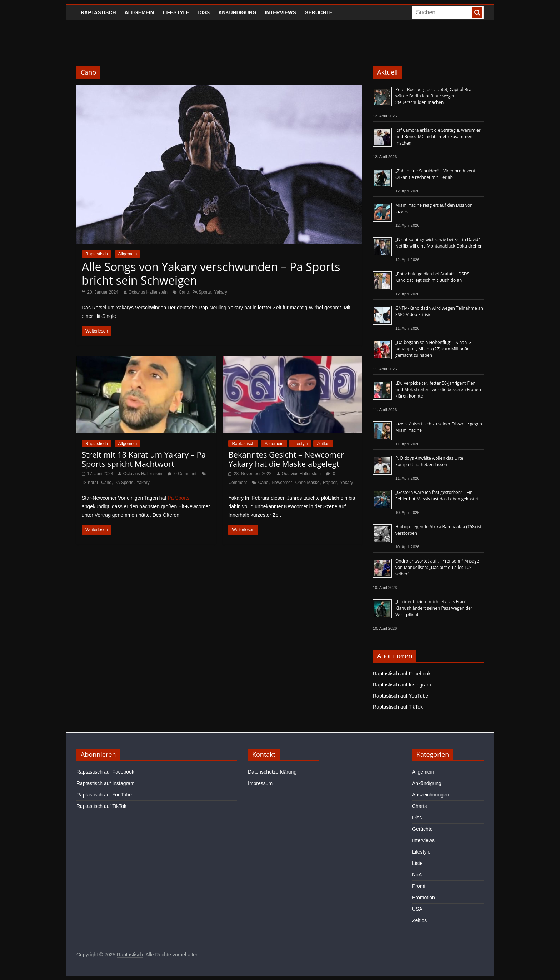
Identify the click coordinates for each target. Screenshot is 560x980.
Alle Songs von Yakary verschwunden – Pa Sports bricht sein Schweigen (211, 273)
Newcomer (282, 482)
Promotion (424, 897)
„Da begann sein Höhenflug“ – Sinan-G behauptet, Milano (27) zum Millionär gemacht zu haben (433, 349)
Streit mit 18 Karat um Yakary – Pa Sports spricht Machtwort (144, 459)
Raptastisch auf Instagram (402, 685)
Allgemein (139, 12)
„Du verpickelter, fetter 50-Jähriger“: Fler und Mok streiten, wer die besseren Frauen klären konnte (438, 389)
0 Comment (182, 474)
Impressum (260, 783)
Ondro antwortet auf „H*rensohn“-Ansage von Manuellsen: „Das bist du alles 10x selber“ (437, 567)
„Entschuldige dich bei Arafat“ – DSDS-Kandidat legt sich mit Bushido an (433, 277)
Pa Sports (178, 498)
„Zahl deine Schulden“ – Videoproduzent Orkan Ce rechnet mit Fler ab (435, 174)
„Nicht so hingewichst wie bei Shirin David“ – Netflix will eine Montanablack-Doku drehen (439, 243)
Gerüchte (319, 12)
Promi (419, 886)
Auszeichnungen (431, 795)
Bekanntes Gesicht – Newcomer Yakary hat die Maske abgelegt (286, 459)
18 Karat (90, 482)
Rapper (330, 482)
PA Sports (201, 292)
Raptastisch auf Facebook (402, 674)
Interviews (281, 12)
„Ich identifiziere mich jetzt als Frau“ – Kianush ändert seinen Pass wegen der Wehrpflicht (434, 608)
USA (417, 909)
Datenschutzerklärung (272, 772)
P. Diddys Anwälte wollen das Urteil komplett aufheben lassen (430, 461)
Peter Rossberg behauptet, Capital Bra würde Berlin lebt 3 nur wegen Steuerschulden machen (433, 96)
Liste (417, 863)
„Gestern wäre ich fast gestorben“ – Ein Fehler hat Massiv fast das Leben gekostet (437, 496)
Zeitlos (323, 444)
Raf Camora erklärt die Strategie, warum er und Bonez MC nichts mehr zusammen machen (438, 137)
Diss (204, 12)
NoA (417, 875)
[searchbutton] (477, 12)
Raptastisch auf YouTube (401, 696)
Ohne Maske (307, 482)
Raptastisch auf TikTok (398, 707)
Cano (184, 292)
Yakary (220, 292)
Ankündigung (237, 12)
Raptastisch (98, 12)
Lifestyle (176, 12)
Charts (419, 806)
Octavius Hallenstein (148, 292)
